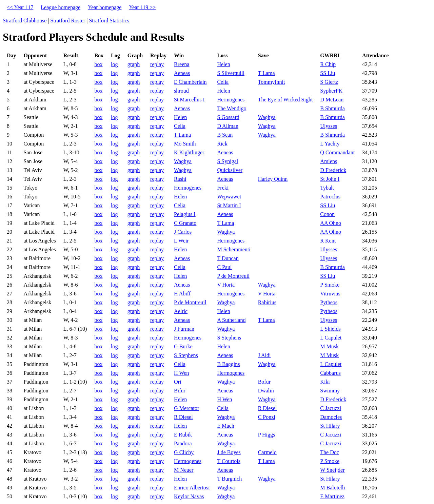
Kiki (325, 382)
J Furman (184, 329)
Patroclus (330, 197)
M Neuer (184, 470)
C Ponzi (267, 417)
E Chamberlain (190, 82)
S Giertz (329, 82)
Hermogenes (231, 100)
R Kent (328, 241)
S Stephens (229, 338)
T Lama (267, 73)
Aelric (181, 311)
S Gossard (228, 117)
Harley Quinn (273, 179)
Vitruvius (330, 294)
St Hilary (330, 426)
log (114, 64)
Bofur (264, 382)
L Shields (330, 329)
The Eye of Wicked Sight (285, 100)
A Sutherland (231, 320)
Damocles (331, 417)
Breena (182, 64)
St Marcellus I (189, 100)
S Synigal (228, 161)
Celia (223, 82)
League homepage (61, 7)
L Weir (181, 241)
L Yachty (330, 144)
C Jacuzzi (331, 408)
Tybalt (327, 188)
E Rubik (183, 435)
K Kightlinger (189, 152)
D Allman (228, 126)
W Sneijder (332, 470)
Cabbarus (330, 373)
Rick (222, 144)
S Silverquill (231, 73)
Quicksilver (230, 170)
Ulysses (329, 126)
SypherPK (331, 91)
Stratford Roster (68, 21)
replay (157, 64)
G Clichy (184, 452)
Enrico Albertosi (192, 488)
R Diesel (268, 408)
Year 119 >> (142, 7)
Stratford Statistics (109, 21)
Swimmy (330, 391)
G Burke (183, 346)
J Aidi (264, 355)
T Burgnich (229, 479)
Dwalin (266, 391)
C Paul (224, 267)
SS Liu (328, 73)
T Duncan (228, 258)
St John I (330, 179)
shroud (181, 91)
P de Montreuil (233, 276)
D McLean (332, 100)
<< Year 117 (20, 7)
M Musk (329, 346)
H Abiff (182, 294)
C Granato (185, 223)
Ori (177, 382)
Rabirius (267, 302)
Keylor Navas (189, 496)
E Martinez (332, 496)
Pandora (183, 443)
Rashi (180, 179)
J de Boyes (229, 452)
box (98, 64)
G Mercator (186, 408)
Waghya (267, 117)
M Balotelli (332, 488)
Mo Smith (185, 144)
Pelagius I (185, 214)
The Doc (330, 452)
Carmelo (267, 452)
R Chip (328, 64)
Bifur (180, 391)
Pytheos (329, 302)
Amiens (329, 161)
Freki (223, 188)
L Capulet (331, 338)
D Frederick (333, 170)
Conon (327, 214)
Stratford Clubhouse (25, 21)
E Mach (225, 426)
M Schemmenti (234, 249)
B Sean (225, 135)
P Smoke (330, 285)
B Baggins (228, 364)
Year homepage (105, 7)
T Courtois (229, 461)
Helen (223, 64)
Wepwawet (229, 197)
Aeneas (182, 73)
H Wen (181, 373)
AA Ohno (331, 223)
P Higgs (267, 435)
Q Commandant (337, 152)
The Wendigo (232, 108)
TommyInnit (272, 82)
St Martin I (229, 205)
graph (134, 64)
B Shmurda (332, 108)
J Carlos (183, 232)
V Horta (226, 285)
